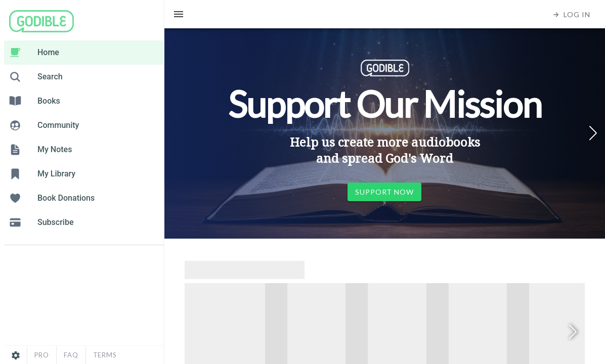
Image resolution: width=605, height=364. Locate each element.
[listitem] (84, 53)
